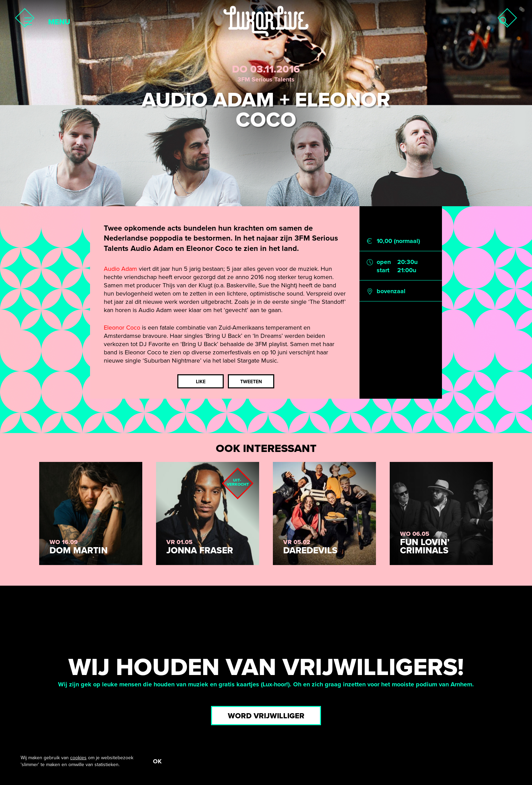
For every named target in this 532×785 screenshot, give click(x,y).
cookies (78, 758)
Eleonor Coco (122, 328)
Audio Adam (120, 269)
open (384, 262)
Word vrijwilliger (266, 716)
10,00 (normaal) (398, 241)
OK (157, 761)
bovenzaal (391, 291)
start (383, 270)
